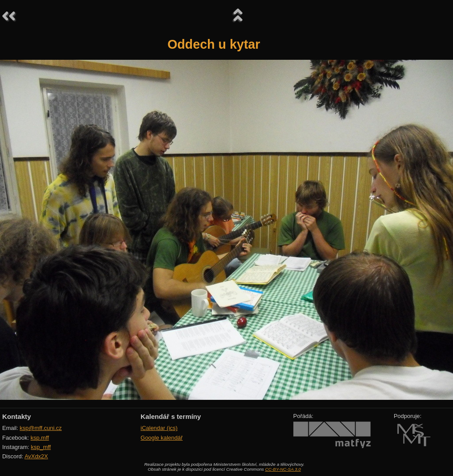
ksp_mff (41, 447)
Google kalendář (162, 438)
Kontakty (17, 416)
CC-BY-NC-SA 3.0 (283, 469)
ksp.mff (40, 438)
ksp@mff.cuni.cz (41, 428)
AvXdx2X (36, 456)
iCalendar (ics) (159, 428)
